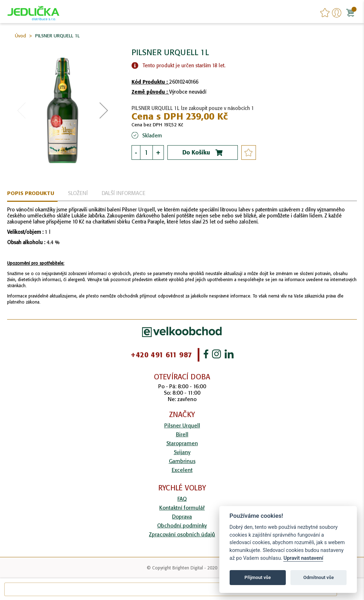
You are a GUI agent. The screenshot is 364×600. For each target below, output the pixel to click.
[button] (104, 110)
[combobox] (171, 589)
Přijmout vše (258, 577)
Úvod (20, 36)
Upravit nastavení (303, 558)
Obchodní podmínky (182, 525)
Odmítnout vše (318, 577)
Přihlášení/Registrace (337, 13)
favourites (325, 13)
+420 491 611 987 (161, 355)
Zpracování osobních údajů (182, 534)
